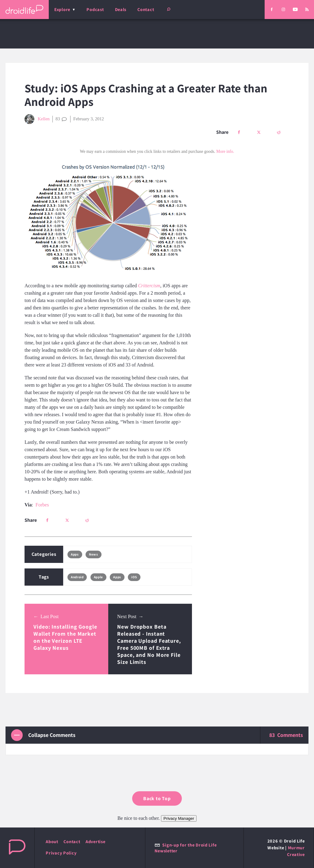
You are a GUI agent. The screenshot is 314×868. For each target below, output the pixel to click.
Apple (98, 577)
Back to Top (157, 798)
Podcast (95, 9)
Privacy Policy (61, 853)
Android (77, 577)
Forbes (42, 505)
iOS (134, 577)
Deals (121, 9)
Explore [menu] (62, 9)
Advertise (96, 841)
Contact (146, 9)
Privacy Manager (179, 818)
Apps (75, 554)
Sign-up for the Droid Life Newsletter (186, 848)
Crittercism (149, 286)
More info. (225, 151)
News (93, 554)
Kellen (37, 119)
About (52, 841)
